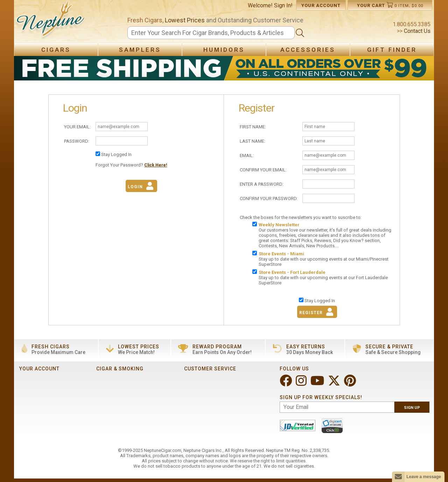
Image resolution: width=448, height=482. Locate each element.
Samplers (140, 50)
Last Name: (253, 141)
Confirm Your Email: (263, 170)
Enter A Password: (262, 184)
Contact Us (416, 31)
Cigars (56, 50)
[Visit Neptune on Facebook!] (286, 384)
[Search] (211, 33)
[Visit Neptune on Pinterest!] (351, 384)
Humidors (224, 50)
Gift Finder (392, 50)
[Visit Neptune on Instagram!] (302, 384)
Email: (247, 155)
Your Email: (77, 127)
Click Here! (156, 165)
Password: (77, 141)
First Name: (253, 127)
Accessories (308, 50)
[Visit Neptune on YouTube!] (318, 384)
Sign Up (412, 408)
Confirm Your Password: (269, 199)
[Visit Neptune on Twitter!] (335, 384)
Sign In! (283, 5)
